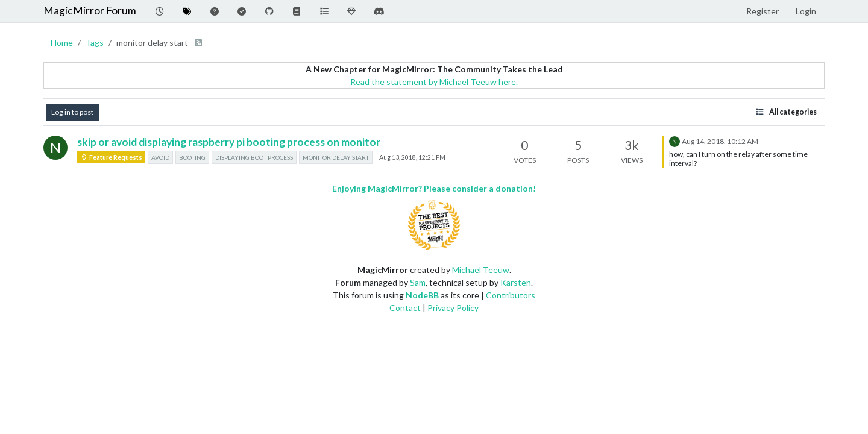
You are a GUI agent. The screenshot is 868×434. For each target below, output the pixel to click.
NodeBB (422, 295)
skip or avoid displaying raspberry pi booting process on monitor (229, 142)
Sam (418, 282)
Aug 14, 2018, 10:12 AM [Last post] (720, 141)
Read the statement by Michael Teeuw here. (434, 82)
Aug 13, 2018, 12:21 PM (412, 157)
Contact (405, 308)
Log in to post (72, 112)
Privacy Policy (453, 308)
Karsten (516, 282)
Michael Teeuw (481, 270)
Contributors (511, 295)
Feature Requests (111, 157)
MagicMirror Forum (90, 11)
